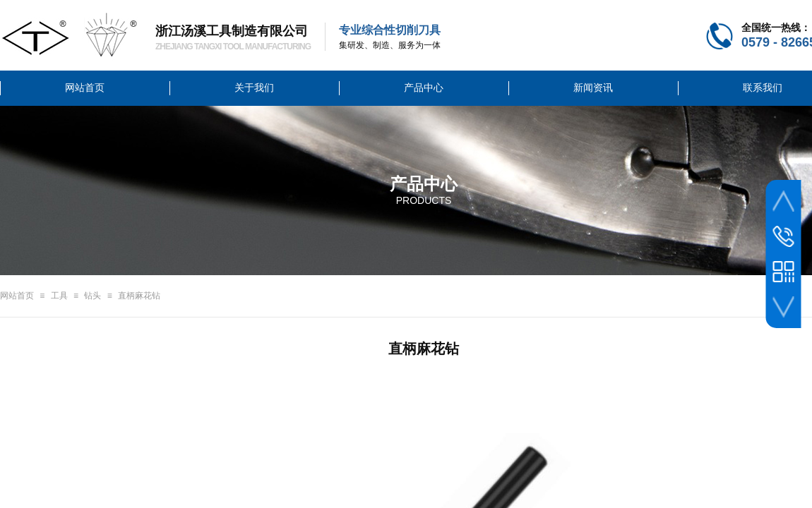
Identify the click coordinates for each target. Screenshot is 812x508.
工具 (59, 296)
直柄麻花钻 (139, 296)
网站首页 (17, 296)
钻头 (92, 296)
